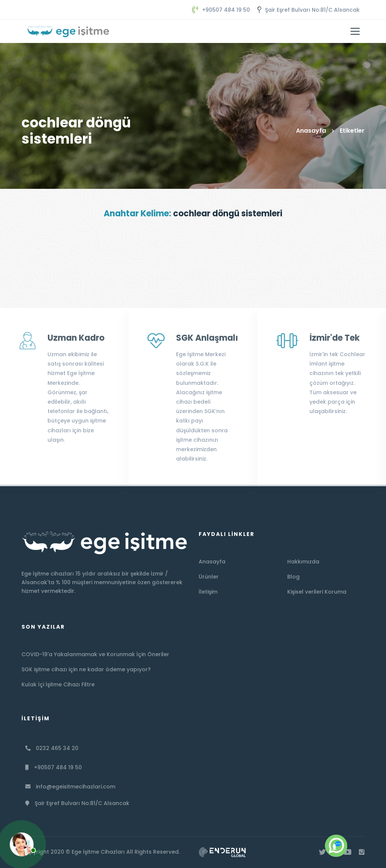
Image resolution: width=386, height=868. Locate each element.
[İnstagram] (362, 852)
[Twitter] (322, 852)
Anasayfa (311, 131)
